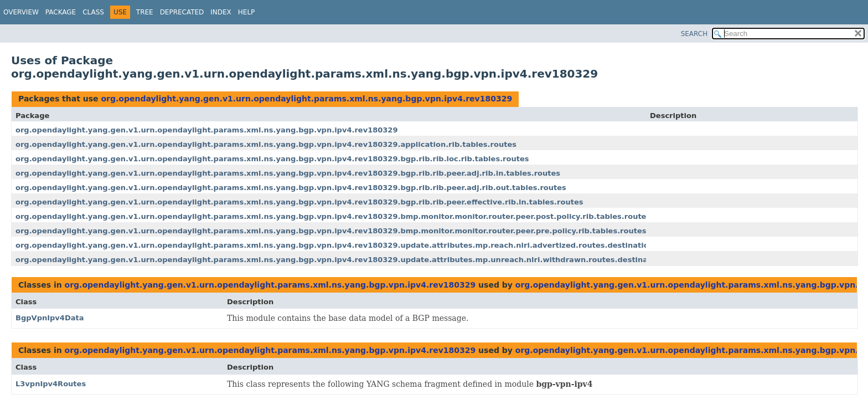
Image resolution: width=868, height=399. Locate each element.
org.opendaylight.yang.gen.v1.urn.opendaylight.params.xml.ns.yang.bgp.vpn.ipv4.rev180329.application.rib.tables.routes (266, 144)
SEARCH (694, 34)
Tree (145, 12)
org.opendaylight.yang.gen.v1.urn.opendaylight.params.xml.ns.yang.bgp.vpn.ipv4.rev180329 (306, 99)
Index (221, 12)
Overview (21, 12)
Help (247, 12)
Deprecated (182, 12)
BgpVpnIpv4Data (50, 318)
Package (61, 12)
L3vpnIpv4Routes (51, 384)
